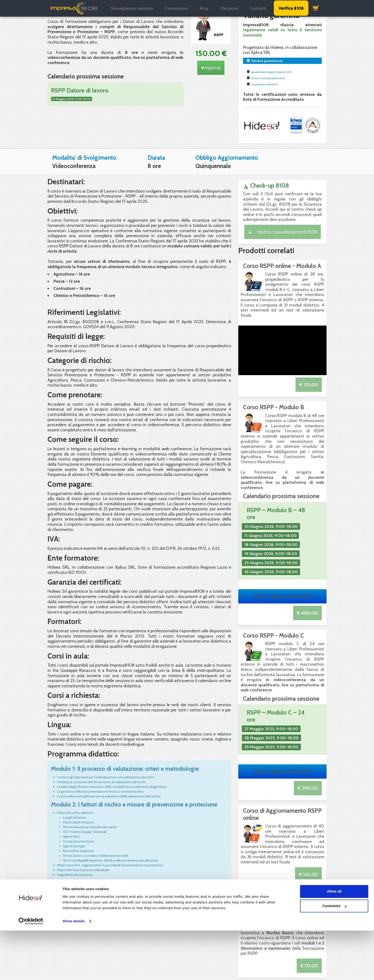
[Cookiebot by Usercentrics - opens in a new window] (31, 971)
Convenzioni (176, 8)
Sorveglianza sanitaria (132, 8)
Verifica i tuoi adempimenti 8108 (283, 232)
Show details (74, 971)
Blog (204, 8)
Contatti (258, 8)
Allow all (334, 941)
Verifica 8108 (291, 8)
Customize (334, 955)
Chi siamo (229, 8)
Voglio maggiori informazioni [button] (283, 596)
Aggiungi (211, 68)
